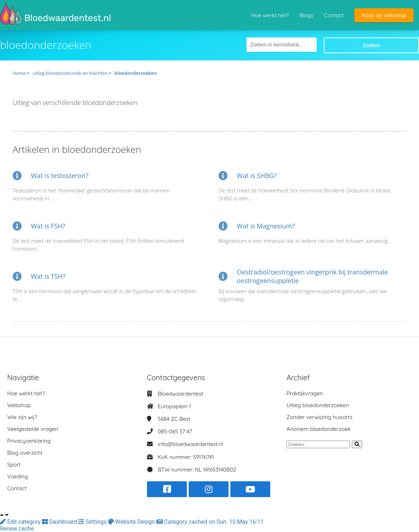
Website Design (132, 522)
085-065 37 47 (175, 431)
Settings (93, 522)
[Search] (357, 444)
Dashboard (60, 522)
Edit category (21, 522)
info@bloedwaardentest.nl (190, 444)
